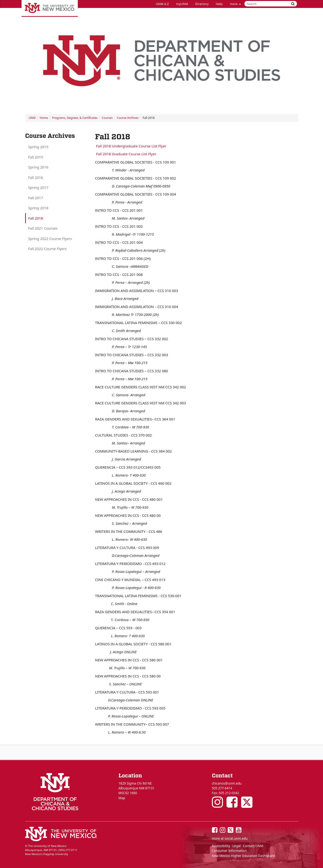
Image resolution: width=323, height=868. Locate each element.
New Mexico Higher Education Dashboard (243, 856)
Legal (237, 846)
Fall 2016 (36, 177)
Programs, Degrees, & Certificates (75, 118)
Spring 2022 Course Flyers (50, 239)
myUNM (182, 4)
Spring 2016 (38, 167)
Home (44, 118)
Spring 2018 (38, 208)
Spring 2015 (38, 147)
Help (219, 4)
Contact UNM (253, 846)
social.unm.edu (236, 839)
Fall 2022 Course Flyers (48, 249)
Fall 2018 (36, 218)
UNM (32, 118)
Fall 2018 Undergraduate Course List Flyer (131, 146)
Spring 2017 (38, 187)
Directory (202, 4)
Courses (107, 118)
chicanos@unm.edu (227, 783)
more (235, 4)
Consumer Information (229, 851)
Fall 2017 (36, 198)
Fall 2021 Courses (43, 228)
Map (122, 798)
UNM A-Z (162, 4)
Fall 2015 (36, 157)
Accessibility (221, 846)
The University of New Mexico (50, 8)
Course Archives (128, 118)
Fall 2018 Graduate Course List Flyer (126, 154)
